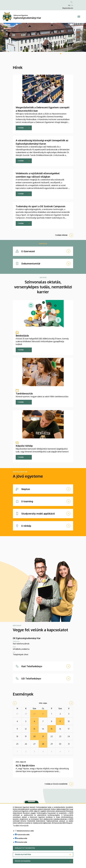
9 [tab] (78, 54)
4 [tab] (67, 54)
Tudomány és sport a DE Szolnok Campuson (41, 206)
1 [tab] (61, 54)
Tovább (21, 128)
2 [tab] (63, 54)
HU (69, 5)
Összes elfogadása (23, 861)
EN (72, 5)
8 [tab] (75, 54)
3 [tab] (65, 54)
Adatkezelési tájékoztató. (42, 823)
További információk (21, 826)
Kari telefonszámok (21, 644)
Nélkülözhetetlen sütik (25, 831)
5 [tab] (69, 54)
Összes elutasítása (23, 855)
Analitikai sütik (22, 838)
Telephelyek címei (21, 654)
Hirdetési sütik (22, 842)
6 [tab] (71, 54)
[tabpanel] (43, 37)
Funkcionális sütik (23, 835)
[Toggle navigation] (79, 17)
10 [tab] (80, 54)
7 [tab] (73, 54)
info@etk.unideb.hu (21, 649)
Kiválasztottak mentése (25, 848)
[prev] (15, 703)
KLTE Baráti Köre (25, 765)
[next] (71, 703)
